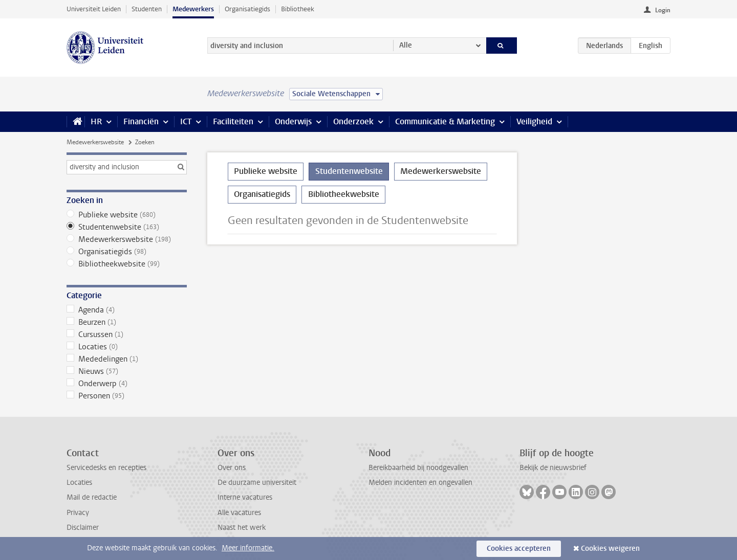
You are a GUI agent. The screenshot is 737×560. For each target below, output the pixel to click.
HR (96, 121)
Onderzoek (353, 121)
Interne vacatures (245, 497)
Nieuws (127, 371)
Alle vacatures (239, 513)
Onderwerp (127, 384)
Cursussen (127, 334)
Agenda (127, 310)
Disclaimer (83, 528)
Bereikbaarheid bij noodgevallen (418, 468)
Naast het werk (242, 528)
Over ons (232, 468)
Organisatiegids (247, 9)
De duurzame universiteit (257, 483)
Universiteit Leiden (94, 9)
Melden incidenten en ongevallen (420, 483)
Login (663, 10)
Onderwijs (293, 121)
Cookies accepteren (519, 548)
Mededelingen (127, 359)
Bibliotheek (298, 9)
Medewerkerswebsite (95, 142)
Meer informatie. (248, 548)
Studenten (147, 9)
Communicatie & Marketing (445, 121)
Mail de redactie (92, 497)
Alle (406, 45)
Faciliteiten (233, 121)
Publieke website (127, 215)
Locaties (127, 347)
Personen (127, 396)
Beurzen (127, 322)
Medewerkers (193, 9)
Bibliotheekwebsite (127, 264)
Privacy (78, 513)
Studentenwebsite (127, 227)
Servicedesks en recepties (106, 468)
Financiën (141, 121)
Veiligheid (534, 121)
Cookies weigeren (610, 548)
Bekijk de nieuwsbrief (553, 468)
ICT (186, 121)
